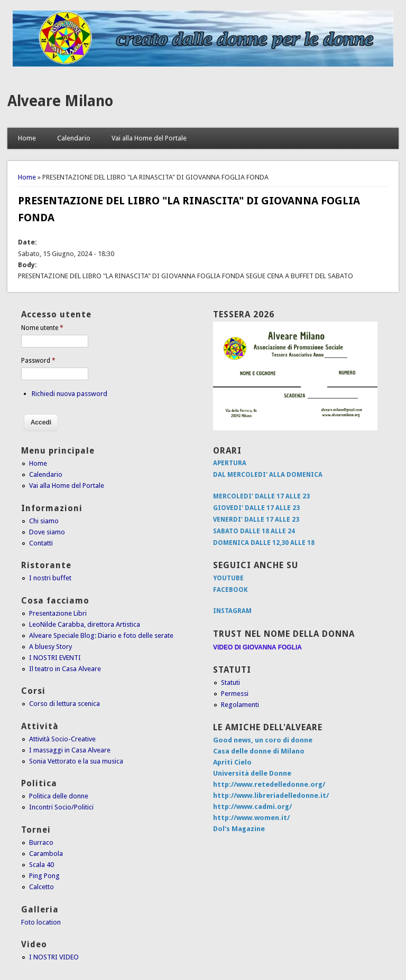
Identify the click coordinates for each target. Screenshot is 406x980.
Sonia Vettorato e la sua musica (76, 761)
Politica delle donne (59, 796)
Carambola (46, 854)
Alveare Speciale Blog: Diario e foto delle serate (101, 635)
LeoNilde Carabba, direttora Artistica (85, 624)
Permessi (235, 694)
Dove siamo (47, 532)
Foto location (41, 922)
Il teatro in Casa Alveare (65, 669)
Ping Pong (44, 876)
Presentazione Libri (58, 613)
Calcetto (41, 887)
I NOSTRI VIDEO (54, 957)
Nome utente (42, 328)
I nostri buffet (50, 578)
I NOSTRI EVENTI (55, 658)
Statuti (230, 682)
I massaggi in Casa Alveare (70, 750)
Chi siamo (44, 521)
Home (27, 138)
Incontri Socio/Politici (61, 807)
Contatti (41, 543)
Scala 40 (41, 865)
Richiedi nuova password (70, 394)
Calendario (74, 138)
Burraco (41, 842)
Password (38, 361)
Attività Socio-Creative (62, 739)
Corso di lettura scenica (64, 704)
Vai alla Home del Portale (149, 138)
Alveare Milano (60, 101)
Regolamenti (240, 705)
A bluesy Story (50, 647)
